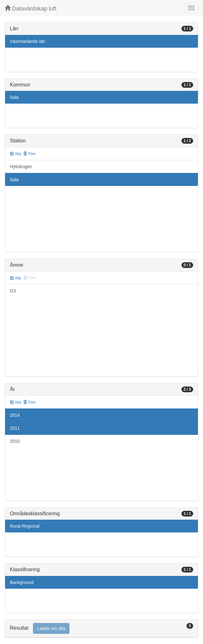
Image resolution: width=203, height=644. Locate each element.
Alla (16, 154)
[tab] (101, 629)
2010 (15, 441)
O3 (13, 291)
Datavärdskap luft (31, 8)
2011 (15, 428)
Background (22, 582)
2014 (15, 415)
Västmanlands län (27, 41)
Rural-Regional (25, 526)
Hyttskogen (21, 167)
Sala (14, 97)
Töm (29, 154)
